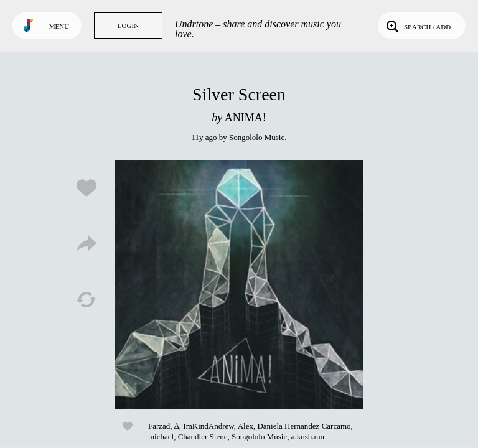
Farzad (159, 426)
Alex (246, 426)
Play (239, 284)
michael (161, 436)
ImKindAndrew (208, 426)
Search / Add (417, 26)
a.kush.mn (308, 436)
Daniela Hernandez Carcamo (304, 426)
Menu (59, 26)
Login (128, 26)
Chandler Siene (203, 436)
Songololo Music (257, 137)
